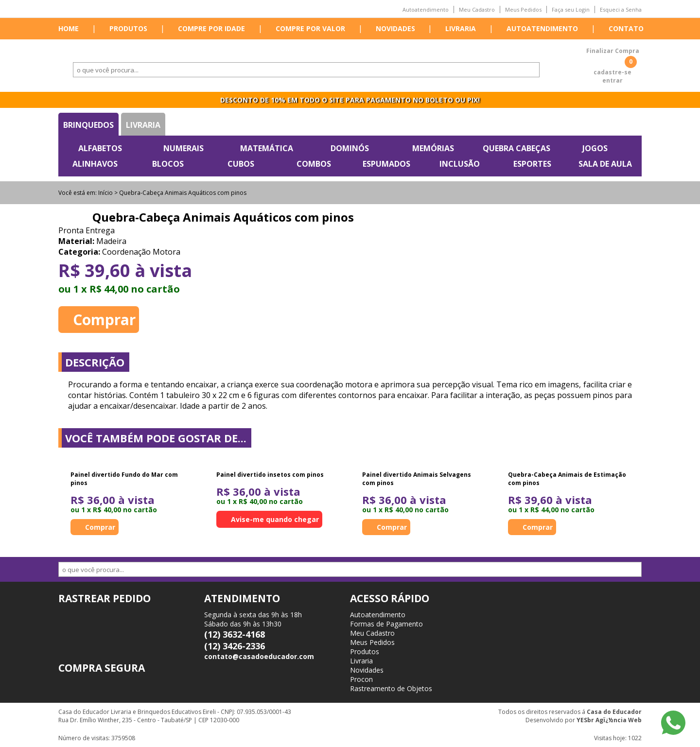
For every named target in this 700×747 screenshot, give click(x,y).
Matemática (267, 148)
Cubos (241, 164)
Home (69, 28)
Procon (361, 679)
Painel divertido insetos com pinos (270, 475)
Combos (314, 164)
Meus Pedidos (523, 9)
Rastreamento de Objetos (391, 688)
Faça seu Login (571, 9)
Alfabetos (100, 148)
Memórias (433, 148)
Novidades (395, 28)
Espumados (386, 164)
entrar (612, 80)
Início (105, 193)
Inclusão (460, 164)
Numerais (184, 148)
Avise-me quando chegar (275, 519)
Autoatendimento (426, 9)
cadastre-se (612, 72)
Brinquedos (88, 125)
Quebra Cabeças (516, 148)
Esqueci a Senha (621, 9)
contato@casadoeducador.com (259, 656)
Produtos (128, 28)
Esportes (532, 164)
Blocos (168, 164)
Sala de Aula (605, 164)
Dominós (350, 148)
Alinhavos (95, 164)
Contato (626, 28)
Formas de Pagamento (386, 624)
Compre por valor (310, 28)
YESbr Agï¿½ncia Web (609, 720)
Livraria (461, 28)
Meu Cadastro (477, 9)
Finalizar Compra (613, 51)
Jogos (595, 148)
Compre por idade (211, 28)
